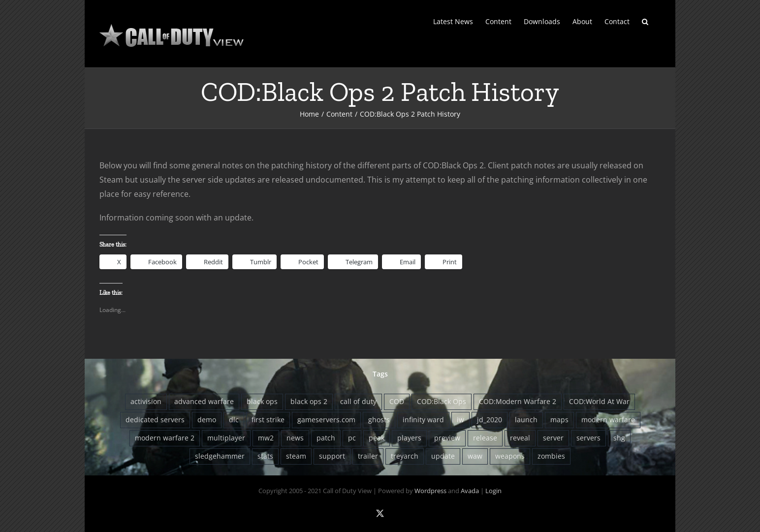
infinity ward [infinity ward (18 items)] (423, 420)
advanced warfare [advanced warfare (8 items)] (204, 401)
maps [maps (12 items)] (559, 420)
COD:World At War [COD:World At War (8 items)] (599, 401)
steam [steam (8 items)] (296, 456)
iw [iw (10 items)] (460, 420)
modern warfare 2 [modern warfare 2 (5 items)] (165, 438)
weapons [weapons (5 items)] (510, 456)
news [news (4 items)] (295, 438)
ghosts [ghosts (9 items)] (379, 420)
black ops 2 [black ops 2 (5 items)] (309, 401)
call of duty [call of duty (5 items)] (358, 401)
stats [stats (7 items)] (265, 456)
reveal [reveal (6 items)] (520, 438)
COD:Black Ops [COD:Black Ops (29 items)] (442, 401)
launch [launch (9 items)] (526, 420)
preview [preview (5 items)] (447, 438)
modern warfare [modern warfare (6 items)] (608, 420)
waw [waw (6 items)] (475, 456)
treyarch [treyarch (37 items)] (405, 456)
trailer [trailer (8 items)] (368, 456)
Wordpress (430, 491)
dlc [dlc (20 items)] (234, 420)
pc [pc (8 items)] (352, 438)
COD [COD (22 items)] (397, 401)
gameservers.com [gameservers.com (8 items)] (326, 420)
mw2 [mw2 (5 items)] (266, 438)
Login (493, 491)
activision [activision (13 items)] (146, 401)
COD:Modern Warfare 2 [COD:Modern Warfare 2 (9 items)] (518, 401)
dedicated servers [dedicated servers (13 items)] (155, 420)
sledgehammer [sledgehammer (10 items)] (220, 456)
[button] (645, 21)
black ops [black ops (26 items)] (262, 401)
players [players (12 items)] (409, 438)
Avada (470, 491)
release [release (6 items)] (485, 438)
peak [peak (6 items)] (377, 438)
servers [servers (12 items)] (588, 438)
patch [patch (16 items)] (326, 438)
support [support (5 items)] (332, 456)
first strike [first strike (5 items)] (268, 420)
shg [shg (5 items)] (619, 438)
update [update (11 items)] (443, 456)
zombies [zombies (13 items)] (551, 456)
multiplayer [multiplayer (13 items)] (226, 438)
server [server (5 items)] (553, 438)
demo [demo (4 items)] (207, 420)
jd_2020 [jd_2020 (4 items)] (490, 420)
